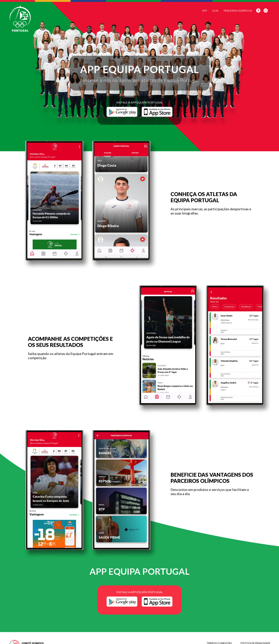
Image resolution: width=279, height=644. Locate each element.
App (205, 11)
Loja (215, 11)
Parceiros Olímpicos (238, 11)
